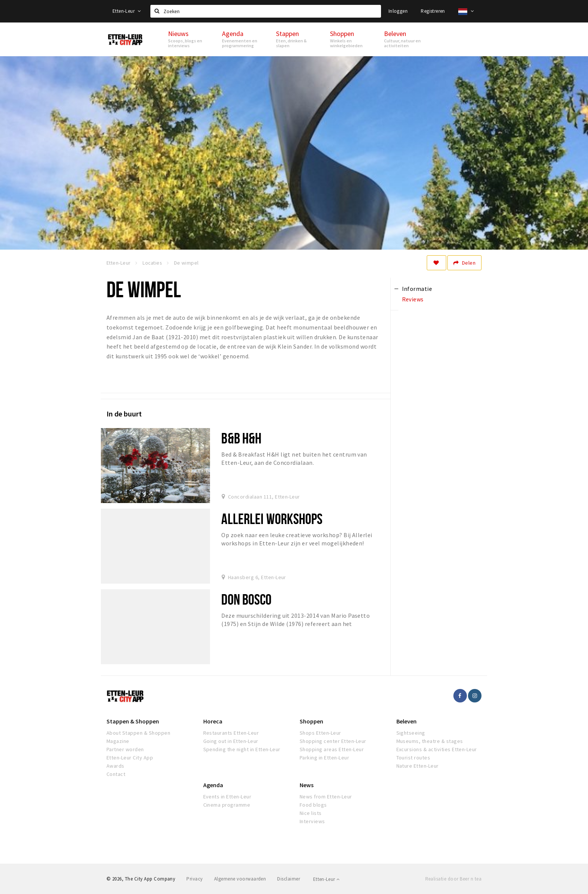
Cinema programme (227, 805)
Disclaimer (289, 879)
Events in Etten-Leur (227, 797)
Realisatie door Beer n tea (453, 879)
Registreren (433, 11)
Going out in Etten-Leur (231, 741)
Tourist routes (413, 758)
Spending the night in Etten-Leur (242, 749)
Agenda (213, 785)
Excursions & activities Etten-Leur (437, 749)
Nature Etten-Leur (418, 766)
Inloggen (398, 11)
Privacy (194, 879)
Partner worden (125, 749)
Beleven (406, 721)
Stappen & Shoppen (133, 721)
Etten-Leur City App (130, 758)
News (307, 785)
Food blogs (313, 805)
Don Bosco (246, 599)
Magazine (118, 741)
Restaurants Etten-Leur (231, 733)
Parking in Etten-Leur (324, 758)
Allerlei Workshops (272, 519)
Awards (115, 766)
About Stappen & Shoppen (138, 733)
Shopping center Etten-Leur (333, 741)
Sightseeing (411, 733)
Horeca (213, 721)
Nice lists (311, 813)
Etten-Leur (127, 11)
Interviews (312, 821)
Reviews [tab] (413, 299)
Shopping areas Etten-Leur (332, 749)
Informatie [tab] (417, 289)
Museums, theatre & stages (430, 741)
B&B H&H (241, 438)
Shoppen (311, 721)
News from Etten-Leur (326, 797)
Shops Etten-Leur (320, 733)
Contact (116, 774)
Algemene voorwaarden (240, 879)
